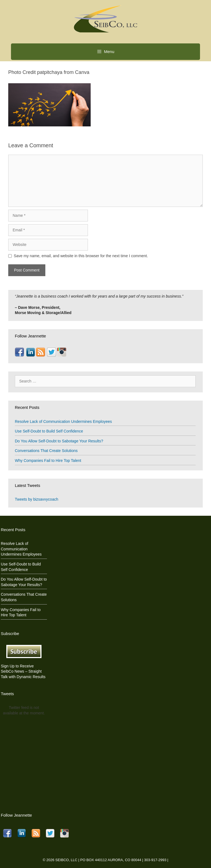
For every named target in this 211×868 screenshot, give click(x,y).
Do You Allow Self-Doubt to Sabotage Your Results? (59, 441)
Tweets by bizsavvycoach (37, 499)
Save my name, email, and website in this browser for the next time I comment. (81, 256)
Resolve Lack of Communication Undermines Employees (63, 421)
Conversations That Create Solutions (46, 451)
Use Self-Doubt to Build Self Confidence (49, 431)
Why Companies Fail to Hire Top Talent (48, 461)
